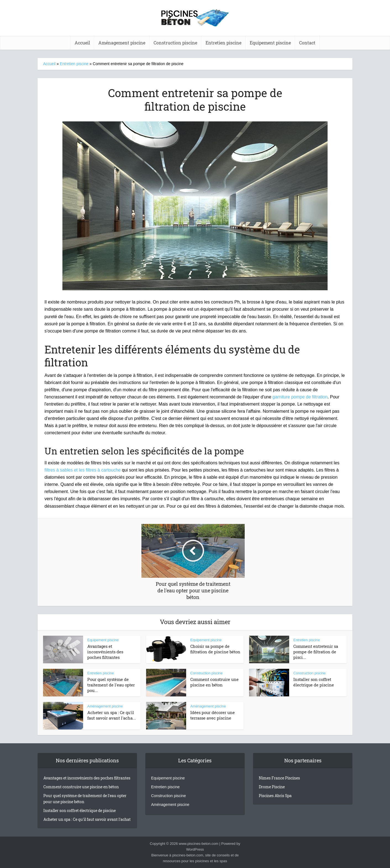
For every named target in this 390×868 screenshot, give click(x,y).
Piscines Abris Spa (275, 796)
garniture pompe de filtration (300, 397)
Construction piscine (175, 43)
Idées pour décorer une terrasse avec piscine (213, 715)
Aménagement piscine (122, 43)
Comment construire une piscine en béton (214, 682)
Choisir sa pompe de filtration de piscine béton (215, 649)
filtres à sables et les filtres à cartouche (83, 470)
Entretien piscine (223, 43)
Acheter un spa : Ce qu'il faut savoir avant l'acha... (112, 715)
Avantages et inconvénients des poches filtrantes (105, 652)
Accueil (49, 64)
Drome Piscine (272, 787)
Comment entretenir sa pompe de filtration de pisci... (316, 652)
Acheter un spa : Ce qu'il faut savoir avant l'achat (87, 819)
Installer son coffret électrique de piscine (314, 682)
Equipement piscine (270, 43)
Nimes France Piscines (279, 778)
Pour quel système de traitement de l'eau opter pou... (111, 685)
